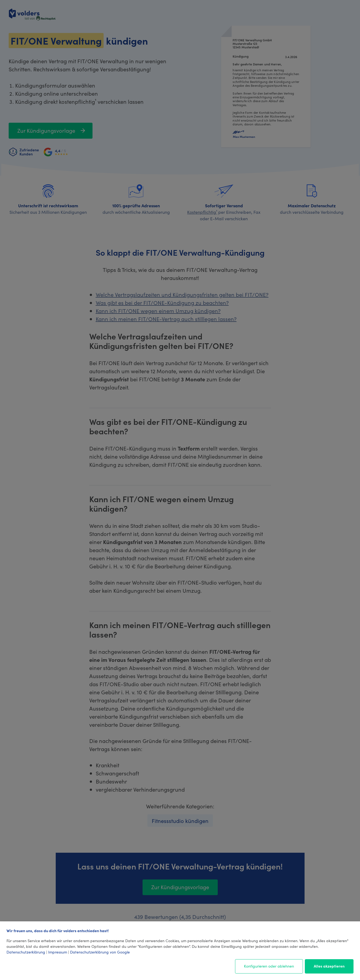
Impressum (58, 952)
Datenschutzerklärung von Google (100, 952)
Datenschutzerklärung (26, 952)
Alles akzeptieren (329, 966)
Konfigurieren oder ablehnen (269, 966)
